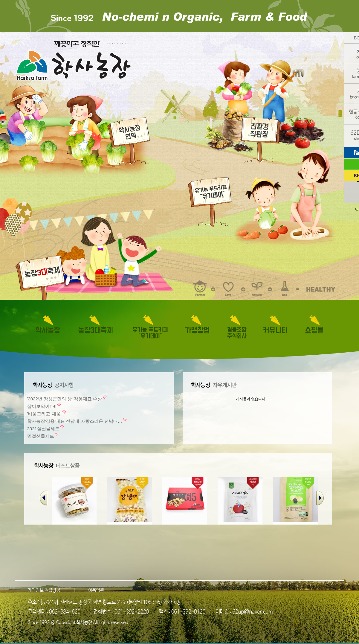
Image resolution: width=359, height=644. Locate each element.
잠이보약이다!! (42, 406)
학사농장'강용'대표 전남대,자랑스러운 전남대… (75, 421)
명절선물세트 (41, 436)
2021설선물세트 (43, 429)
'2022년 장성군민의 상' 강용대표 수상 (65, 399)
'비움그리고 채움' (44, 414)
